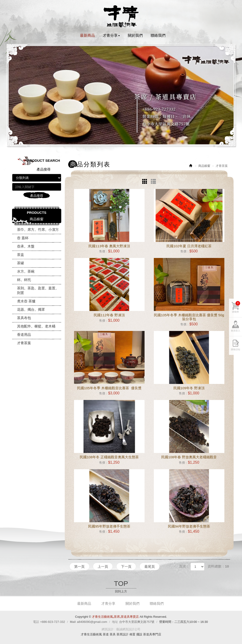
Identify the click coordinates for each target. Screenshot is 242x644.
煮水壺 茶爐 (26, 301)
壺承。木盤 (26, 246)
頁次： (184, 566)
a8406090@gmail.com (92, 622)
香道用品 (24, 335)
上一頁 (103, 566)
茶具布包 (24, 318)
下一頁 (126, 566)
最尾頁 (150, 566)
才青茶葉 (24, 343)
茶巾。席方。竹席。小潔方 (38, 230)
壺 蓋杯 (23, 238)
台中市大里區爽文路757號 (137, 622)
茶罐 (21, 263)
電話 (36, 622)
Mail (73, 622)
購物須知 (236, 352)
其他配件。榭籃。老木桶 (36, 326)
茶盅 (21, 255)
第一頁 (79, 566)
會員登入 (236, 333)
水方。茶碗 (26, 271)
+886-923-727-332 (53, 622)
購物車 (236, 310)
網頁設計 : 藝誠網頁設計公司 (121, 629)
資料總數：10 (218, 566)
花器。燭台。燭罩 (31, 309)
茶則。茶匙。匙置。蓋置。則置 (38, 290)
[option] (121, 95)
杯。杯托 (24, 280)
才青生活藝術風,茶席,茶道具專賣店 (121, 16)
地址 (115, 622)
